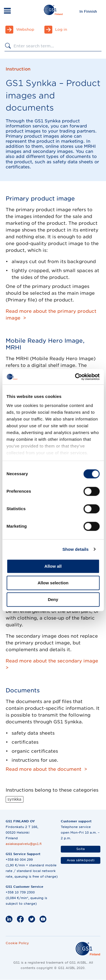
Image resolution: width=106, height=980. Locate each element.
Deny (53, 599)
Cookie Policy (17, 943)
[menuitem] (88, 11)
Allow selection (53, 583)
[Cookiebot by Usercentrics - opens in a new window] (75, 377)
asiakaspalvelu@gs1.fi (24, 844)
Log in (61, 29)
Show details (76, 549)
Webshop (25, 29)
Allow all (53, 566)
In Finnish (88, 11)
